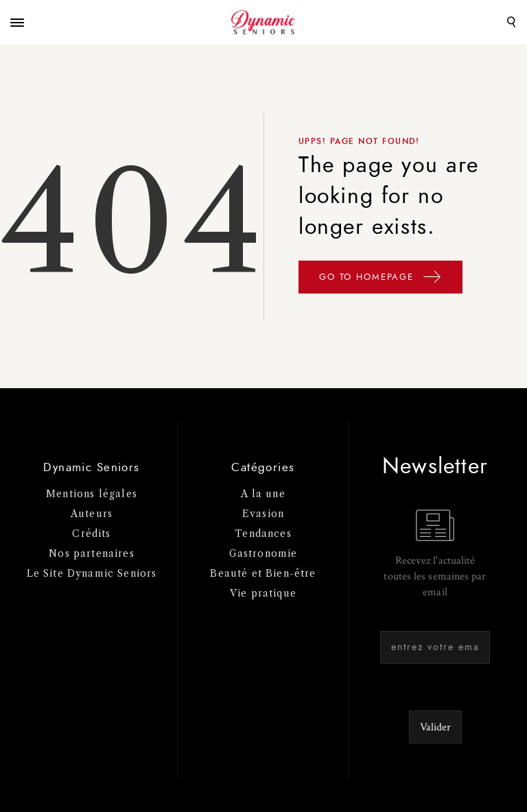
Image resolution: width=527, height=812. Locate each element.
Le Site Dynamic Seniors (92, 573)
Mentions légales (92, 494)
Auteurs (92, 514)
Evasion (263, 514)
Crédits (91, 534)
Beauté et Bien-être (263, 573)
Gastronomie (263, 553)
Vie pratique (263, 593)
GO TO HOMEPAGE (380, 279)
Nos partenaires (92, 553)
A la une (263, 494)
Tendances (263, 534)
